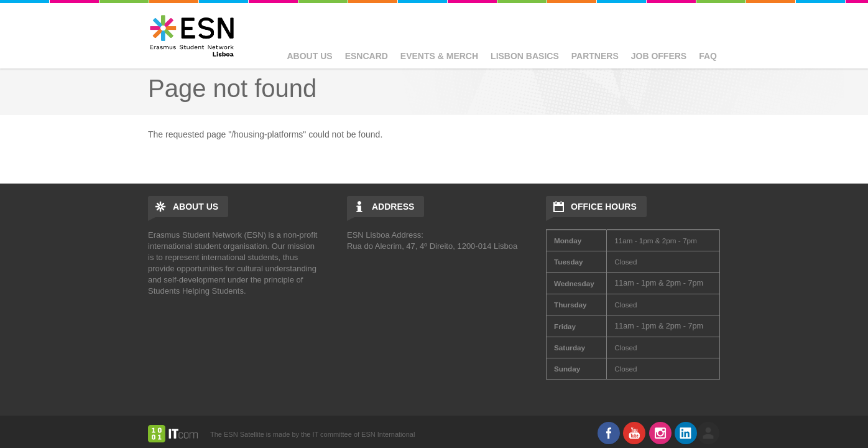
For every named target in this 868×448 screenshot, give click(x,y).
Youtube (634, 433)
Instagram (660, 433)
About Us (310, 56)
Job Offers (659, 56)
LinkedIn (686, 433)
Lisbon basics (525, 56)
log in (708, 433)
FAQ (708, 56)
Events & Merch (439, 56)
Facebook (609, 433)
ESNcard (367, 56)
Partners (595, 56)
